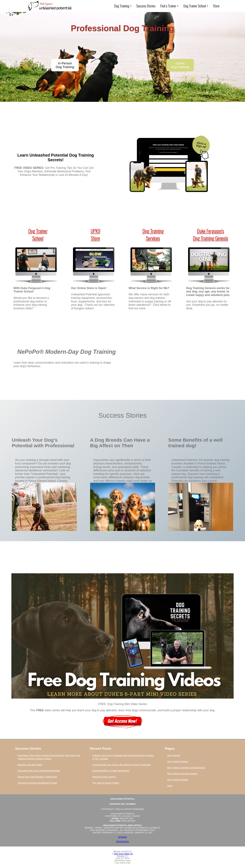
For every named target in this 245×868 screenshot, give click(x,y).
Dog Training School (177, 762)
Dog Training (153, 231)
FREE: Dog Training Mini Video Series (123, 704)
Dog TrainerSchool (38, 235)
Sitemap (122, 837)
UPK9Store (95, 235)
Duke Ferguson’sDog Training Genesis (210, 235)
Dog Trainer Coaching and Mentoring (186, 768)
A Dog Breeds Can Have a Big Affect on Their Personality (120, 443)
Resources (122, 842)
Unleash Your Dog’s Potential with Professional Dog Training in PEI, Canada (43, 443)
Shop (170, 786)
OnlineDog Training (180, 65)
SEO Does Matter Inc (124, 854)
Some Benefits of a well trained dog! (195, 443)
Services (153, 238)
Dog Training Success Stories (182, 774)
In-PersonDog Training (65, 65)
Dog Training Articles (178, 780)
